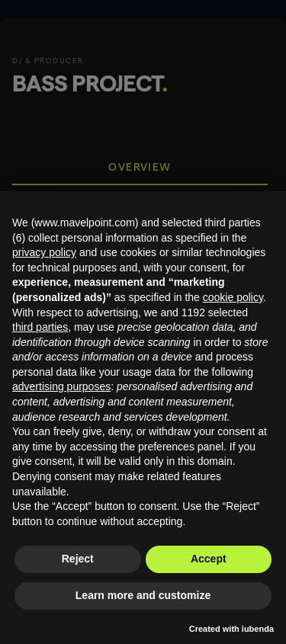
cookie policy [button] (233, 297)
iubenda (258, 629)
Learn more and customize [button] (143, 595)
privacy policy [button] (44, 252)
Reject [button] (78, 559)
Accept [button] (209, 559)
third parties (40, 327)
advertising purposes (61, 386)
